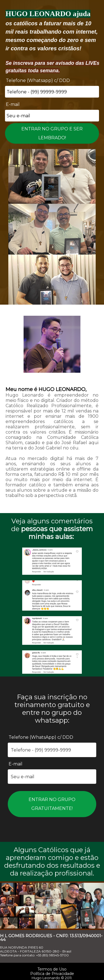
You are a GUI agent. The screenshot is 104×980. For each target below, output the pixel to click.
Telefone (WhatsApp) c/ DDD (41, 737)
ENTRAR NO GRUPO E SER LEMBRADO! (52, 133)
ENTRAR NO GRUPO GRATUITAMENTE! (52, 804)
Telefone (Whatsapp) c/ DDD (38, 80)
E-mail (13, 104)
